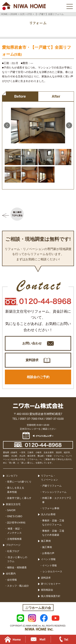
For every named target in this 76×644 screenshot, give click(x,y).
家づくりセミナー (51, 584)
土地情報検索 (14, 539)
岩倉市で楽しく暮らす (19, 498)
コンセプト (12, 476)
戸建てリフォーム (52, 486)
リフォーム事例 (51, 508)
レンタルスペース (52, 572)
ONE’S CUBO (15, 516)
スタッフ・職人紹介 (18, 586)
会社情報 (12, 580)
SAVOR (11, 510)
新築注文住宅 (13, 504)
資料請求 (32, 360)
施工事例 (46, 541)
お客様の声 (48, 553)
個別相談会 (47, 590)
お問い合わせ (32, 343)
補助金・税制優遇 (17, 568)
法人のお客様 (48, 514)
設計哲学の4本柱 (16, 523)
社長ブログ (13, 551)
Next (69, 125)
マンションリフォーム (54, 492)
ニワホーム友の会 (38, 608)
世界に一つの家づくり (19, 482)
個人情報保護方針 (51, 596)
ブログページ (13, 545)
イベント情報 (48, 559)
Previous (7, 125)
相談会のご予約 (38, 377)
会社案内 (11, 574)
